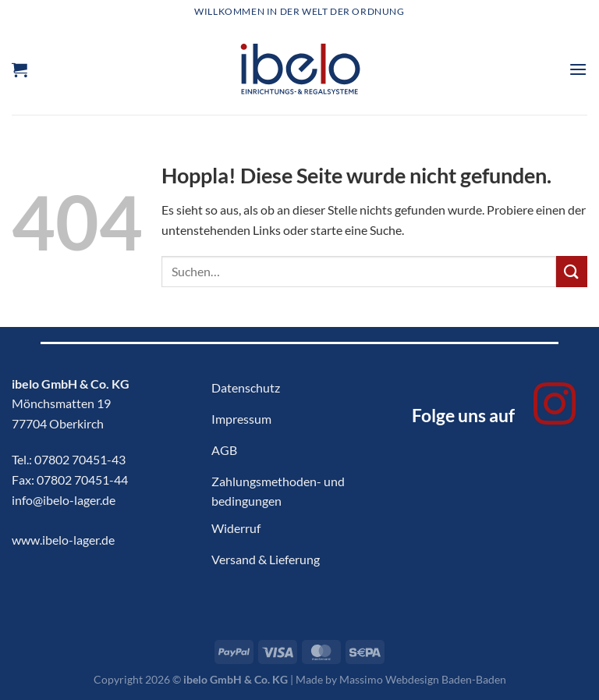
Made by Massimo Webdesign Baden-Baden (401, 679)
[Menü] (578, 69)
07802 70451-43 (80, 459)
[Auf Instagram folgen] (555, 407)
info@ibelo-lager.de (64, 500)
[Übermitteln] (572, 271)
